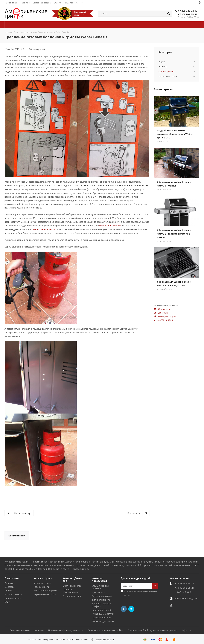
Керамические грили (45, 594)
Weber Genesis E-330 (110, 226)
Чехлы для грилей (102, 610)
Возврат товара (13, 594)
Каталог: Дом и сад (72, 580)
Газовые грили (42, 587)
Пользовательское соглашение (27, 630)
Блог (7, 602)
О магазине (12, 578)
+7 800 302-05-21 (188, 14)
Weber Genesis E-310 (44, 229)
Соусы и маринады (102, 596)
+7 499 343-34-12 (188, 11)
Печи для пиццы (72, 596)
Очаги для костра (72, 586)
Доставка (10, 587)
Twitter (131, 609)
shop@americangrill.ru (186, 598)
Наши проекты (13, 598)
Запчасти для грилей (103, 621)
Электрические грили (45, 591)
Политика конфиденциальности (66, 630)
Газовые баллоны (101, 617)
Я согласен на (141, 593)
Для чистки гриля (101, 600)
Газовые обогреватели (70, 591)
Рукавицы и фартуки (103, 614)
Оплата (8, 591)
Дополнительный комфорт (101, 605)
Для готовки (98, 592)
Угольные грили (42, 583)
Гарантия (10, 583)
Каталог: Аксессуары (99, 580)
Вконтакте (124, 609)
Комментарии (17, 536)
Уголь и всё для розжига (100, 587)
